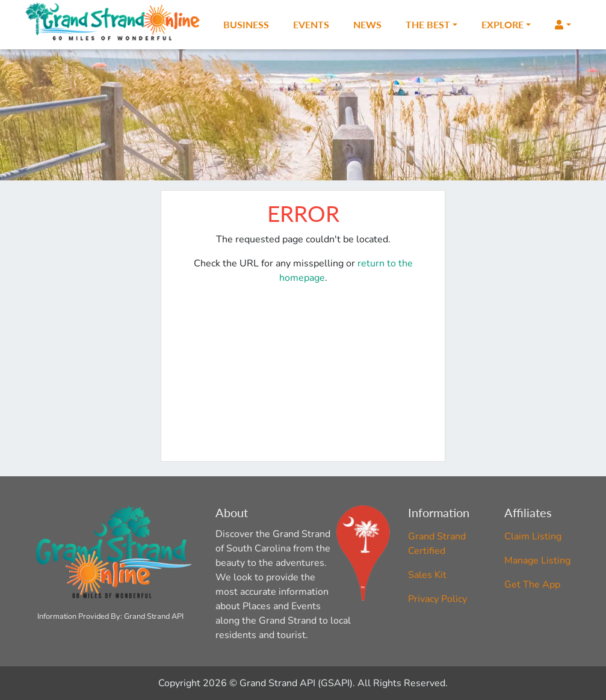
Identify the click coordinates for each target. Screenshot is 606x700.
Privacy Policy (437, 599)
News (367, 24)
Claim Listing (533, 536)
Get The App (532, 585)
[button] (563, 25)
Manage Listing (537, 560)
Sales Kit (427, 575)
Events (311, 24)
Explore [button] (502, 24)
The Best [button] (428, 24)
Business (246, 24)
